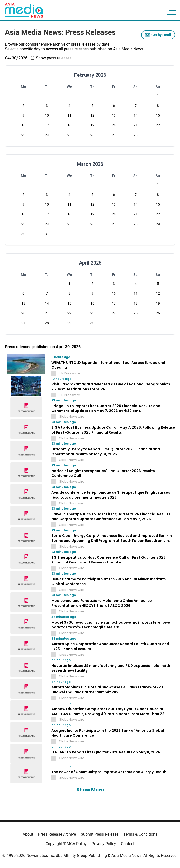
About (28, 834)
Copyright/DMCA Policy (66, 844)
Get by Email (158, 35)
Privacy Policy (104, 844)
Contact (128, 844)
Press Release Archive (57, 834)
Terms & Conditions (140, 834)
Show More (90, 790)
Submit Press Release (100, 834)
